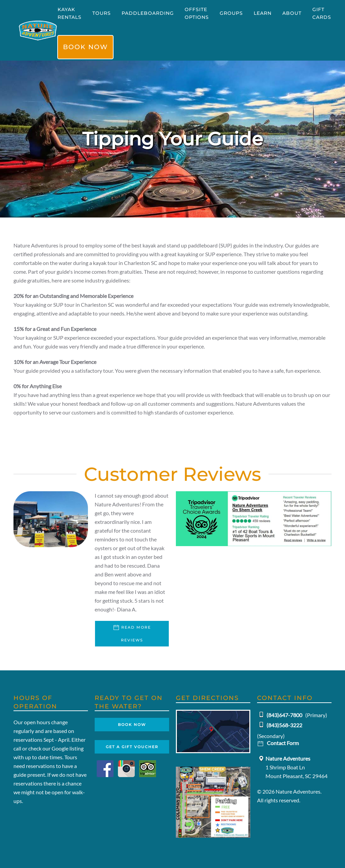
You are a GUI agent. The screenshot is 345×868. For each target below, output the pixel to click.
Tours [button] (102, 13)
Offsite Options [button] (197, 13)
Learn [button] (263, 13)
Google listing (68, 748)
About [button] (292, 13)
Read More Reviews (132, 633)
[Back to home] (38, 30)
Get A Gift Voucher (132, 747)
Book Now (85, 47)
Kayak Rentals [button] (70, 13)
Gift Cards (322, 13)
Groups (231, 13)
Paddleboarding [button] (148, 13)
